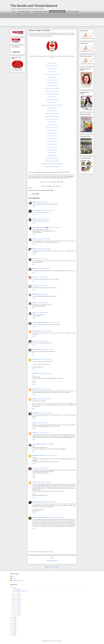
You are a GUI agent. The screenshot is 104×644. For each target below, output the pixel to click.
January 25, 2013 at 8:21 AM (44, 399)
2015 (13, 627)
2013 (13, 631)
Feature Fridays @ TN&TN (57, 12)
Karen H (34, 482)
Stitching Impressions (38, 455)
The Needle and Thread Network (34, 6)
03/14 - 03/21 (16, 595)
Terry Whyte (15, 579)
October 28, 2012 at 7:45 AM (47, 349)
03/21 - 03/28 (16, 593)
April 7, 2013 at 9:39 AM (42, 423)
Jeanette (34, 303)
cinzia (34, 468)
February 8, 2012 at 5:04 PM (44, 239)
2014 (13, 629)
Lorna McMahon (36, 444)
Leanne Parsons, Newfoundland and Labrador (52, 164)
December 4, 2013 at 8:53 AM (47, 444)
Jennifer (34, 423)
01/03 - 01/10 (16, 615)
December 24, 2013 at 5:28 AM (50, 455)
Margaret (34, 249)
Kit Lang (34, 219)
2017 (13, 623)
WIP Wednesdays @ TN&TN (40, 12)
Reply (34, 206)
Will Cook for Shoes (37, 502)
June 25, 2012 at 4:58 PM (42, 313)
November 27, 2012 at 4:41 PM (44, 359)
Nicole (13, 577)
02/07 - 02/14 (16, 605)
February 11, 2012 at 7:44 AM (43, 269)
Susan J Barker (36, 331)
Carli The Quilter (36, 349)
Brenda (34, 269)
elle (33, 259)
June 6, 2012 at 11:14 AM (42, 303)
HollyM (34, 202)
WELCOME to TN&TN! (24, 12)
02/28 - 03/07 (16, 599)
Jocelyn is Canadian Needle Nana (40, 517)
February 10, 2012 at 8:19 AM (44, 249)
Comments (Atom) (55, 567)
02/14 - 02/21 (16, 603)
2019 (13, 619)
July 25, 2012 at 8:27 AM (46, 331)
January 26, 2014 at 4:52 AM (42, 468)
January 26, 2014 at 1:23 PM (43, 482)
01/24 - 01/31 (16, 609)
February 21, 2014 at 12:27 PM (49, 502)
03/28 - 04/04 (16, 589)
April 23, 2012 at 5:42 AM (43, 294)
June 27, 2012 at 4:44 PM (53, 322)
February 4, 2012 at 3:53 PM (43, 219)
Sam (33, 277)
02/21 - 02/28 (16, 601)
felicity (34, 286)
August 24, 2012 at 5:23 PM (41, 341)
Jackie (34, 313)
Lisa (33, 341)
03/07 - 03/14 (16, 597)
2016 (13, 625)
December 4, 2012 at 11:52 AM (45, 374)
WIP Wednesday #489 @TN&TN (20, 591)
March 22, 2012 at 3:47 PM (41, 277)
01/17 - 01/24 (16, 611)
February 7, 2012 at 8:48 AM (54, 228)
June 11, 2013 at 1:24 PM (43, 433)
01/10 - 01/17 (16, 613)
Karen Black (35, 374)
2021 (13, 588)
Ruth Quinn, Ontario (52, 155)
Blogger (60, 641)
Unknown (35, 359)
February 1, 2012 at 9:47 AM (48, 211)
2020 (13, 617)
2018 (13, 621)
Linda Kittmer (36, 413)
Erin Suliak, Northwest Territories (52, 167)
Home (14, 12)
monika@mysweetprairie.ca (39, 228)
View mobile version (52, 561)
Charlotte (35, 239)
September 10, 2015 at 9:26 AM (56, 517)
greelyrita (35, 294)
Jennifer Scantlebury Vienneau (40, 322)
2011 (13, 635)
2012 (13, 633)
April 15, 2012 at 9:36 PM (42, 286)
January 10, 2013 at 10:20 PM (44, 389)
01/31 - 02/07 (16, 607)
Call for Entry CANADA (73, 12)
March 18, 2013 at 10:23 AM (45, 413)
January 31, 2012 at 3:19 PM (42, 202)
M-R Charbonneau (37, 211)
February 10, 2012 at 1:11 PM (41, 259)
